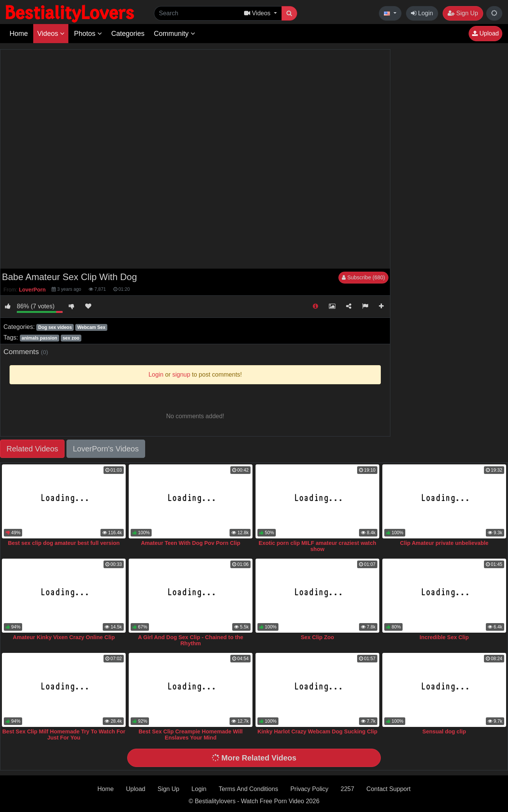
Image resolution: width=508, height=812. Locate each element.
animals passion (39, 338)
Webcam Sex (91, 327)
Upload (485, 33)
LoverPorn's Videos (106, 449)
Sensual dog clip (444, 731)
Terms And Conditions (249, 789)
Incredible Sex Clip (444, 637)
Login (422, 13)
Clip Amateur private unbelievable (444, 543)
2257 (348, 789)
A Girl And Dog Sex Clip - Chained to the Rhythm (191, 640)
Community (175, 34)
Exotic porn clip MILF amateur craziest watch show (317, 546)
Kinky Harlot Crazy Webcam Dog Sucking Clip (317, 731)
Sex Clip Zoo (317, 637)
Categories (128, 34)
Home (19, 34)
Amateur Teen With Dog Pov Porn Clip (191, 543)
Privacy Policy (309, 789)
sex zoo (71, 338)
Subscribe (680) (363, 277)
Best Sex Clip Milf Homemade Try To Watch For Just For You (64, 735)
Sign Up (463, 13)
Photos (88, 34)
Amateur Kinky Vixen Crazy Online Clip (64, 637)
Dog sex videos (55, 327)
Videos (51, 34)
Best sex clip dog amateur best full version (64, 543)
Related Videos (32, 449)
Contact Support (388, 789)
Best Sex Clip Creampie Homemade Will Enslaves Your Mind (191, 735)
